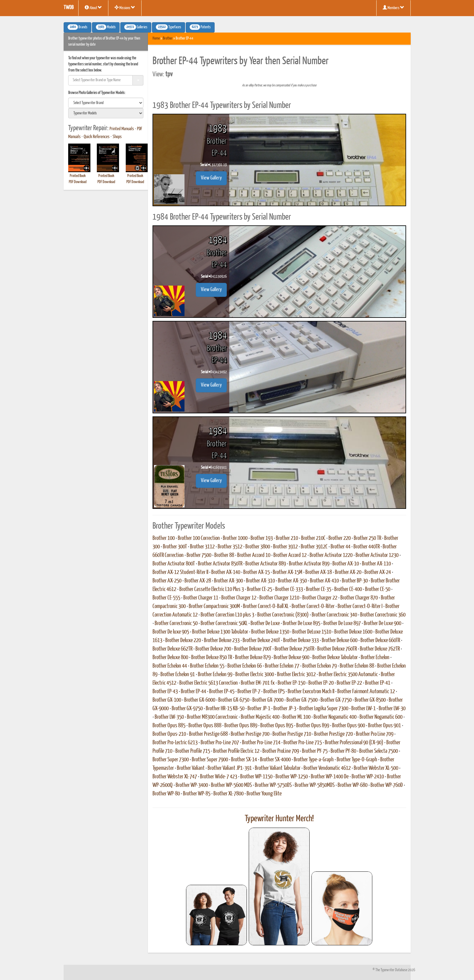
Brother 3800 (258, 547)
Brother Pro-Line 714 (261, 743)
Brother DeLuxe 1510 (312, 632)
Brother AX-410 (324, 581)
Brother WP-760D (387, 785)
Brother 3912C (314, 547)
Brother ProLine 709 (281, 751)
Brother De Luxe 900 (383, 624)
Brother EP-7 (249, 692)
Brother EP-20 (321, 683)
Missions (125, 8)
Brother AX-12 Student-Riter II (180, 572)
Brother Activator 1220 (331, 555)
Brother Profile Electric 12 (236, 751)
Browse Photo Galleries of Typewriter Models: (97, 93)
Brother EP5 (274, 692)
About (93, 8)
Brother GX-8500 (370, 700)
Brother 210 (287, 538)
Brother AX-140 (226, 572)
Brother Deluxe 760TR (337, 649)
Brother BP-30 (355, 581)
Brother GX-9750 (187, 709)
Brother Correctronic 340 (334, 615)
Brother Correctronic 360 (383, 615)
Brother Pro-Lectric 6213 (175, 743)
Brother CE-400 (348, 589)
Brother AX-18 (319, 572)
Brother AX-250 (167, 581)
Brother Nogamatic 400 (335, 717)
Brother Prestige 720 (334, 734)
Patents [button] (200, 27)
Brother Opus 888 (205, 726)
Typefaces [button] (169, 27)
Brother (168, 38)
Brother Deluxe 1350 (270, 632)
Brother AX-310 (260, 581)
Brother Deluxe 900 (291, 658)
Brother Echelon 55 (207, 666)
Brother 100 (164, 538)
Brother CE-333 (289, 589)
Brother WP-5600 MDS (231, 785)
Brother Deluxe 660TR (380, 641)
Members (393, 8)
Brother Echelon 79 (320, 666)
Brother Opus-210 (169, 734)
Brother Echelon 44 (170, 666)
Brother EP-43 (165, 692)
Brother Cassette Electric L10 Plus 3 (212, 589)
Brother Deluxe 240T (261, 641)
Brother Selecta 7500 (379, 751)
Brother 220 (340, 538)
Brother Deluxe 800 (170, 658)
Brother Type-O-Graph (357, 760)
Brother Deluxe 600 (340, 641)
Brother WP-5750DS (273, 785)
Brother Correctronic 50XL (224, 624)
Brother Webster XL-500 (376, 768)
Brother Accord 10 (254, 555)
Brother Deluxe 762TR (380, 649)
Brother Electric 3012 (296, 675)
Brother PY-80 (343, 751)
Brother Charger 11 (201, 598)
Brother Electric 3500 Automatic (348, 675)
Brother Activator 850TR (220, 564)
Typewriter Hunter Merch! (279, 819)
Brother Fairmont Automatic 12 (366, 692)
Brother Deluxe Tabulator (335, 658)
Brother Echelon (375, 658)
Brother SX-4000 (275, 760)
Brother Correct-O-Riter (313, 606)
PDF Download (78, 182)
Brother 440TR (367, 547)
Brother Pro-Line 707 (220, 743)
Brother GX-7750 (336, 700)
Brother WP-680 (353, 785)
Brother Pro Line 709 (375, 734)
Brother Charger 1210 (279, 598)
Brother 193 (262, 538)
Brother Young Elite (264, 794)
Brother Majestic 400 (260, 717)
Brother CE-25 (260, 589)
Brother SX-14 (244, 760)
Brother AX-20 (348, 572)
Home (156, 38)
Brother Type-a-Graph (314, 760)
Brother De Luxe (265, 624)
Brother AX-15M (288, 572)
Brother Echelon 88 (357, 666)
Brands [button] (77, 27)
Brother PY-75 (315, 751)
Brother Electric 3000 (255, 675)
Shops (117, 137)
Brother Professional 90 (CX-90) (354, 743)
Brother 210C (313, 538)
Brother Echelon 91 (178, 675)
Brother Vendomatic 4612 (327, 768)
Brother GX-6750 (234, 700)
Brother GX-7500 (302, 700)
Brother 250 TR (367, 538)
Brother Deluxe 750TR (294, 649)
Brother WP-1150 (256, 777)
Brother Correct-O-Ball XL (266, 606)
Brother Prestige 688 (208, 734)
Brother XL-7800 (228, 794)
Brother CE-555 (166, 598)
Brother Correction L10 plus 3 (227, 615)
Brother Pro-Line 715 (303, 743)
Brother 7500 (199, 555)
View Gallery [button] (211, 178)
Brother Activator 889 (266, 564)
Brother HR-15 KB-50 (225, 709)
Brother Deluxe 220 (183, 641)
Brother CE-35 (319, 589)
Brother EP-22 (349, 683)
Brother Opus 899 (313, 726)
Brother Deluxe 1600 (353, 632)
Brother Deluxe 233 (222, 641)
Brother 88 (224, 555)
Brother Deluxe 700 (213, 649)
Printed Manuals (122, 129)
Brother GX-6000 (200, 700)
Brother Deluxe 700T (253, 649)
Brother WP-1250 (292, 777)
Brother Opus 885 (169, 726)
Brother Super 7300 (171, 760)
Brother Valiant (191, 768)
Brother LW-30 (392, 709)
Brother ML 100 (297, 717)
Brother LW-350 (169, 717)
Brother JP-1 (259, 709)
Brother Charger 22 (320, 598)
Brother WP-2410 (368, 777)
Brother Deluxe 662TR (172, 649)
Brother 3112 (202, 547)
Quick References (97, 137)
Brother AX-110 (376, 564)
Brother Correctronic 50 (176, 624)
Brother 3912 (285, 547)
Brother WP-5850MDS (315, 785)
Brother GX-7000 (268, 700)
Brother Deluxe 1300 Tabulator (220, 632)
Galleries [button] (136, 27)
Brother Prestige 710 (292, 734)
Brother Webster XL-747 (175, 777)
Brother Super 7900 (210, 760)
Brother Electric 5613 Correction (209, 683)
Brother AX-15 (256, 572)
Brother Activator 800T (174, 564)
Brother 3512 (230, 547)
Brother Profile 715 (193, 751)
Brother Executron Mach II (311, 692)
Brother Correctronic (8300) (283, 615)
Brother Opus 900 (349, 726)
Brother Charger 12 (239, 598)
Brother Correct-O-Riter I (360, 606)
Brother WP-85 (197, 794)
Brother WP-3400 (192, 785)
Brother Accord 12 (290, 555)
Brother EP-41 (378, 683)
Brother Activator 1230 (377, 555)
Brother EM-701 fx (258, 683)
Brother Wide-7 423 (219, 777)
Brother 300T (175, 547)
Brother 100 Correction (199, 538)
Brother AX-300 (228, 581)
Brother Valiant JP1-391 (230, 768)
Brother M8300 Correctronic (212, 717)
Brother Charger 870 (359, 598)
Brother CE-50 (378, 589)
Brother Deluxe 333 (301, 641)
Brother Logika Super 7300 (324, 709)
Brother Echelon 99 (215, 675)
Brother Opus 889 (241, 726)
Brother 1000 (235, 538)
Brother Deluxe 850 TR (212, 658)
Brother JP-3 (285, 709)
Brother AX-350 (292, 581)
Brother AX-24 (378, 572)
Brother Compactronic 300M (214, 606)
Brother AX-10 (346, 564)
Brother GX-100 (167, 700)
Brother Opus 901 (384, 726)
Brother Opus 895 (277, 726)
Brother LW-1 (363, 709)
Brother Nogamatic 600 (381, 717)
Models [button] (106, 27)
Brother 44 (341, 547)
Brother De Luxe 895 (302, 624)
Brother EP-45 (222, 692)
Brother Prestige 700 (250, 734)
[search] (106, 103)
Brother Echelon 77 (282, 666)
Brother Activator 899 (309, 564)
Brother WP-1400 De (330, 777)
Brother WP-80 (166, 794)
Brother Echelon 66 (245, 666)
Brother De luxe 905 (171, 632)
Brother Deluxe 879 (253, 658)
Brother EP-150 (291, 683)
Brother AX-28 (198, 581)
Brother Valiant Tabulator (278, 768)
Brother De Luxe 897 (342, 624)
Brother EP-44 (193, 692)
